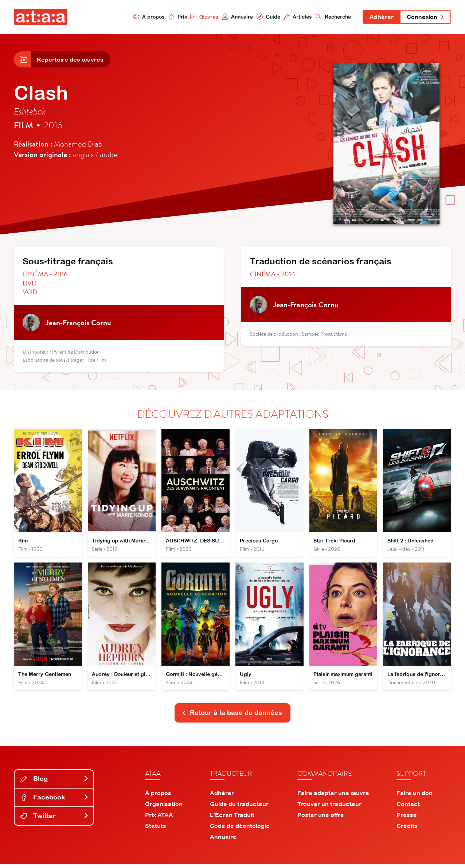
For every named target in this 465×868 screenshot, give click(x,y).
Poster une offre (321, 819)
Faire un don (415, 797)
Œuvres (202, 17)
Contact (408, 808)
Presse (407, 819)
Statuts (156, 830)
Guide (266, 17)
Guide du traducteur (239, 808)
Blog (55, 783)
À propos (146, 17)
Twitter (55, 820)
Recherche (332, 17)
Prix (175, 17)
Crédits (407, 830)
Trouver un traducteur (329, 808)
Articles (296, 17)
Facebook (55, 801)
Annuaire (235, 17)
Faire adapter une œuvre (333, 797)
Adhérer (380, 17)
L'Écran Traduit (232, 819)
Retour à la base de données (232, 717)
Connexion (425, 17)
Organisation (164, 808)
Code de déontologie (240, 830)
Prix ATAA (159, 819)
